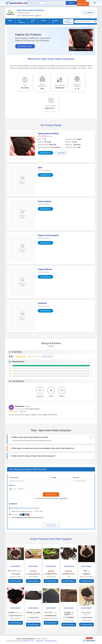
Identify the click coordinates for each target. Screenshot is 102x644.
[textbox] (55, 3)
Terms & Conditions (51, 641)
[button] (88, 13)
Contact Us (55, 21)
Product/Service (14, 478)
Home (10, 21)
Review (44, 21)
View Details (61, 153)
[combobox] (12, 489)
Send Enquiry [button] (68, 21)
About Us (33, 21)
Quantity (54, 478)
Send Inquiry (51, 494)
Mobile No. (12, 485)
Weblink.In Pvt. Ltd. (28, 641)
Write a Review (48, 356)
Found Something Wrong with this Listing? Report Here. (27, 517)
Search (71, 3)
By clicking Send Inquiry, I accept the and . (51, 498)
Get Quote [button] (33, 571)
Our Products (22, 21)
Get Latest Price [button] (45, 153)
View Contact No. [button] (51, 525)
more (90, 68)
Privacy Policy (64, 498)
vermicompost (15, 566)
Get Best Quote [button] (26, 46)
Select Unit (76, 478)
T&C (56, 498)
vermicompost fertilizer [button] (81, 49)
